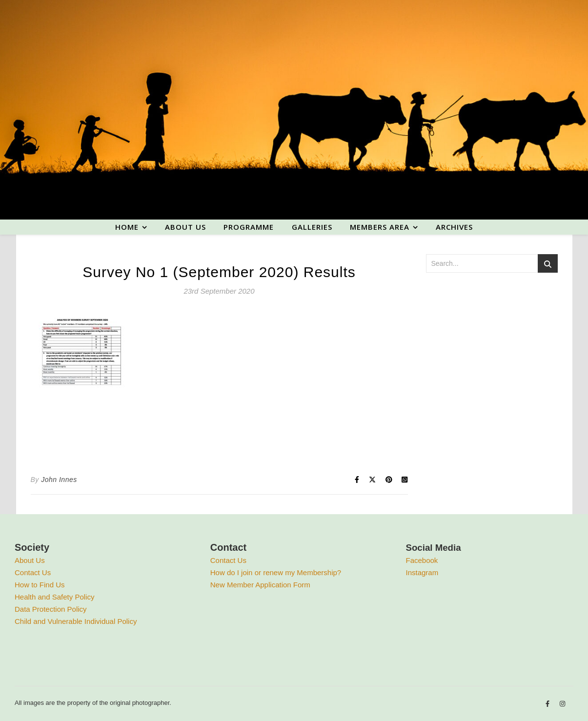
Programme (249, 227)
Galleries (312, 227)
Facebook (422, 560)
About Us (30, 560)
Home (127, 227)
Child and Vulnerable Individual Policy (76, 621)
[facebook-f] (548, 704)
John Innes (59, 480)
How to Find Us (40, 585)
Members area (380, 227)
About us (185, 227)
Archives (454, 227)
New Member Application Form (260, 585)
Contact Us (33, 572)
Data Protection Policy (51, 609)
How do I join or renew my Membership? (276, 572)
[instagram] (562, 704)
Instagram (422, 572)
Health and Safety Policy (54, 597)
